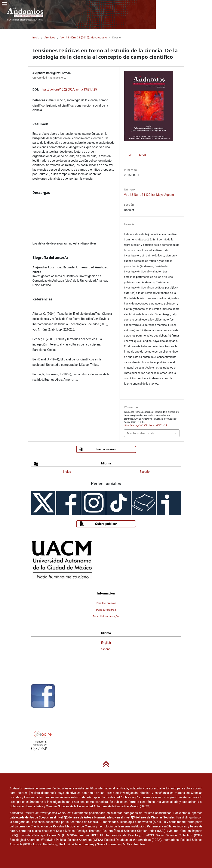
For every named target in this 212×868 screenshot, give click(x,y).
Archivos (50, 37)
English (106, 643)
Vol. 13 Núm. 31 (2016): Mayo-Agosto (84, 37)
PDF (129, 155)
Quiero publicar (98, 524)
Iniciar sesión (97, 449)
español (106, 649)
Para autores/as (106, 610)
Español (145, 472)
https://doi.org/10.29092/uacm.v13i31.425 (68, 89)
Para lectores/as (106, 603)
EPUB (143, 155)
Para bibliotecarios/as (106, 616)
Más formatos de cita (141, 433)
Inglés (67, 472)
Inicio (36, 37)
